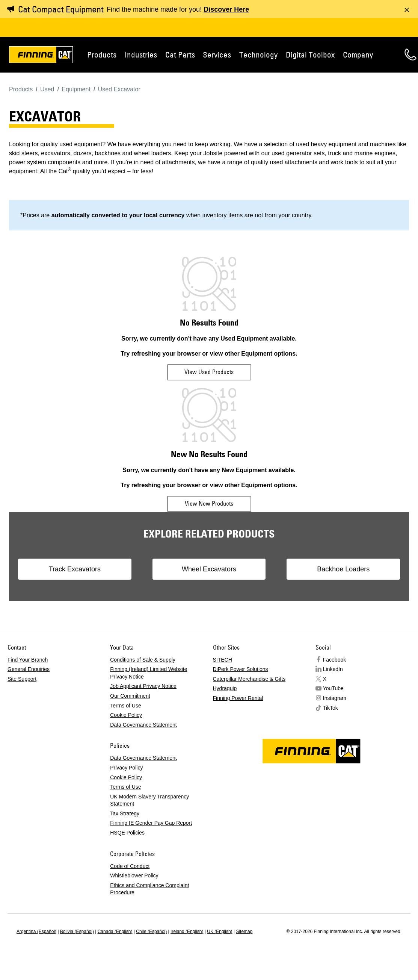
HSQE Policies (127, 833)
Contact (410, 55)
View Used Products (209, 372)
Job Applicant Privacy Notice (143, 686)
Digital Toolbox (310, 55)
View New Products (209, 503)
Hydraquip (225, 688)
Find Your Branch (28, 660)
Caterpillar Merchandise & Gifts (249, 679)
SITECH (223, 660)
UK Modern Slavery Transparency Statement (149, 800)
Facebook (334, 660)
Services (217, 55)
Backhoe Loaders (343, 569)
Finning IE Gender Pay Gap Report (151, 823)
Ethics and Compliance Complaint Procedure (149, 889)
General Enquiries (29, 669)
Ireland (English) (187, 932)
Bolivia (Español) (77, 932)
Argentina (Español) (36, 932)
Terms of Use (125, 706)
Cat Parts (180, 55)
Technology (258, 55)
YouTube (333, 688)
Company (358, 55)
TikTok (330, 708)
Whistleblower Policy (134, 875)
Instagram (335, 698)
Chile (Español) (151, 932)
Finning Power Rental (238, 698)
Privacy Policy (126, 768)
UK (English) (220, 932)
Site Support (22, 679)
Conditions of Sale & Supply (143, 660)
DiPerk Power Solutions (241, 669)
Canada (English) (115, 932)
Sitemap (244, 932)
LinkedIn (333, 669)
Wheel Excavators (209, 569)
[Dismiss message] (407, 10)
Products (102, 55)
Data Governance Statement (143, 725)
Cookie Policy (126, 715)
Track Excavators (75, 569)
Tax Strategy (125, 813)
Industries (141, 55)
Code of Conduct (130, 866)
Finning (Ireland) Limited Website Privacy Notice (149, 673)
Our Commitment (130, 696)
